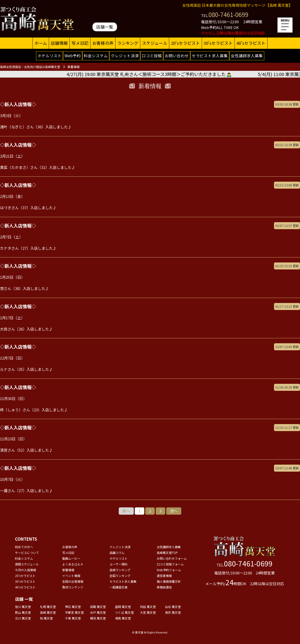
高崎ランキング (120, 570)
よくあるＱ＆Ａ (73, 564)
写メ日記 (80, 43)
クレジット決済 (125, 56)
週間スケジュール (27, 564)
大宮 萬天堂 (148, 612)
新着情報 (68, 570)
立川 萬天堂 (23, 618)
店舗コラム (117, 553)
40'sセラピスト (251, 43)
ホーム (41, 43)
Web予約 (73, 56)
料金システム (96, 56)
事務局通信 (164, 587)
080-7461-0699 (228, 14)
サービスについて (27, 553)
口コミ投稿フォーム (170, 564)
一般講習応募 (118, 587)
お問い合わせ (177, 56)
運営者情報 (164, 576)
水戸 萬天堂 (98, 612)
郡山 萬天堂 (23, 612)
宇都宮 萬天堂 (74, 612)
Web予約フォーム (169, 570)
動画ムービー (71, 558)
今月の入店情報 (25, 570)
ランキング (128, 43)
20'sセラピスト (185, 43)
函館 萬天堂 (98, 607)
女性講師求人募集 (247, 56)
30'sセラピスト (218, 43)
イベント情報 (71, 576)
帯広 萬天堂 (73, 607)
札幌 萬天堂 (48, 607)
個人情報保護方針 (169, 581)
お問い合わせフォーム (172, 558)
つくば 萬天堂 (124, 612)
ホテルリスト (49, 56)
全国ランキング (120, 576)
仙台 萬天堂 (173, 607)
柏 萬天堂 (46, 618)
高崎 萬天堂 (48, 612)
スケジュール (155, 43)
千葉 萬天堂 (73, 618)
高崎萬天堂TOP (167, 553)
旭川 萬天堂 (23, 607)
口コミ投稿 (152, 56)
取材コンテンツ (73, 587)
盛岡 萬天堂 (123, 607)
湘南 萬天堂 (123, 618)
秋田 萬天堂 (148, 607)
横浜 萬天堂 (98, 618)
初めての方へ (24, 547)
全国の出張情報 (73, 581)
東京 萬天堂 (173, 612)
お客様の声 (103, 43)
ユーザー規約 (118, 564)
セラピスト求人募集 (210, 56)
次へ (174, 511)
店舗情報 (59, 43)
